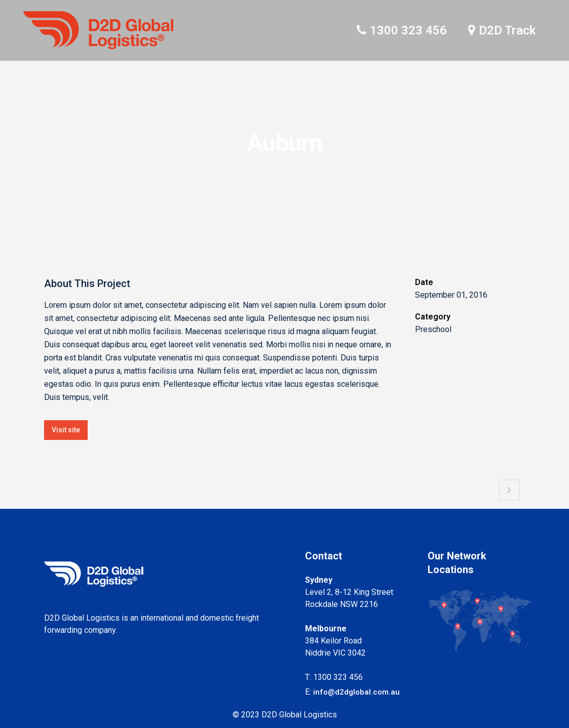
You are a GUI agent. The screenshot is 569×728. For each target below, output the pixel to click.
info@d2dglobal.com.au (356, 692)
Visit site (66, 430)
